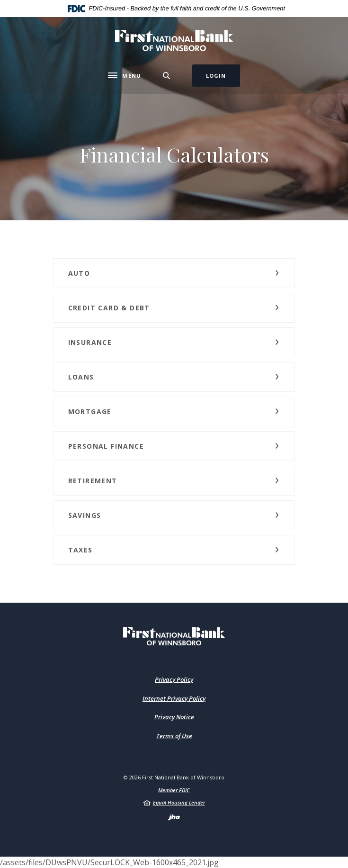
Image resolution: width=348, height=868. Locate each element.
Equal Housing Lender (179, 802)
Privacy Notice (174, 717)
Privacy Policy (174, 679)
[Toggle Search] (167, 76)
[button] (174, 273)
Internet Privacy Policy (174, 698)
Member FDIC (174, 790)
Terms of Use (174, 736)
